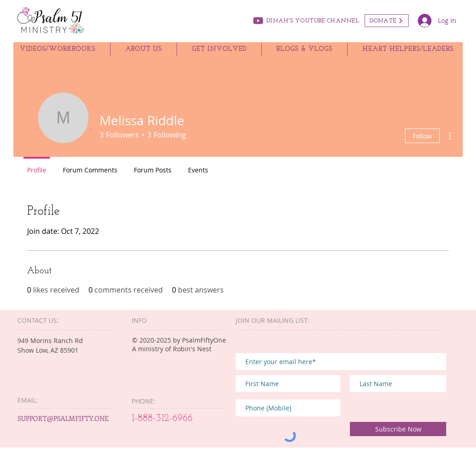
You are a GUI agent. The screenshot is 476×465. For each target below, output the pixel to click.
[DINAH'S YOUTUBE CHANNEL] (305, 21)
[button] (144, 50)
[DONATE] (387, 21)
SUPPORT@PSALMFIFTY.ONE (63, 418)
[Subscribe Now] (398, 429)
